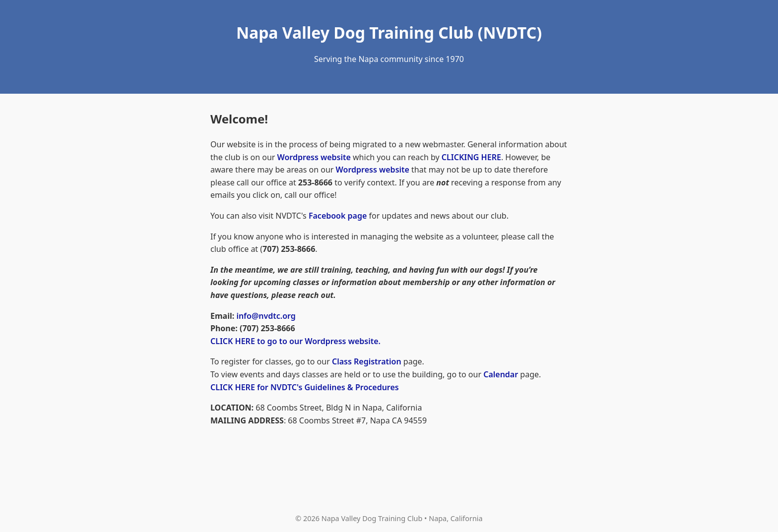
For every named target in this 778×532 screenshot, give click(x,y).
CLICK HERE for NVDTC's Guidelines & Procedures (305, 387)
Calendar (501, 374)
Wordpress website (314, 157)
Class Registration (367, 361)
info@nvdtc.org (266, 316)
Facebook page (338, 216)
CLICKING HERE (471, 157)
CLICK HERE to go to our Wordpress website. (295, 341)
